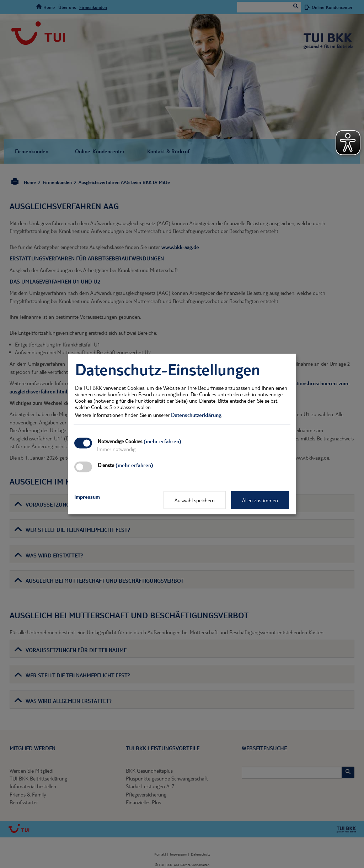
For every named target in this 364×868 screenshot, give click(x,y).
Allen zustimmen (260, 500)
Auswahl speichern (195, 500)
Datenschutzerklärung (196, 415)
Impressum (87, 497)
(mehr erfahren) (162, 441)
